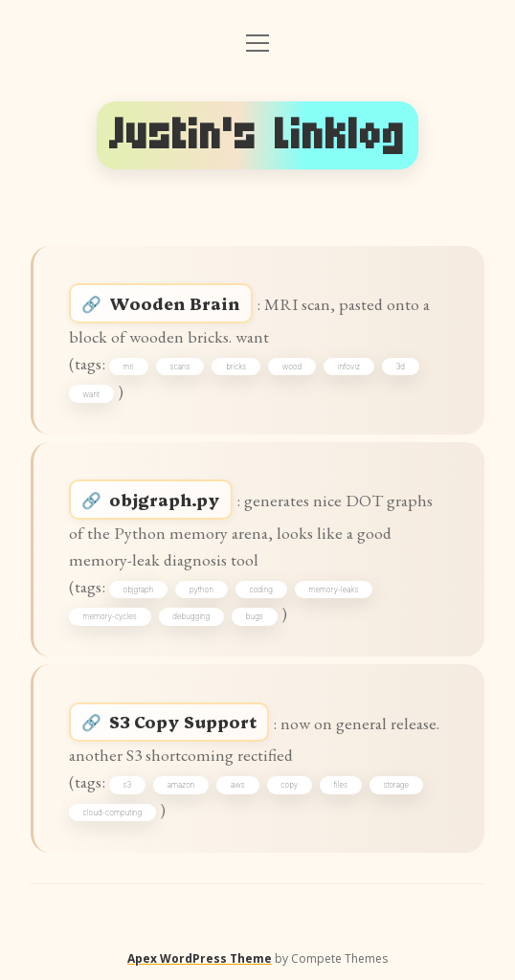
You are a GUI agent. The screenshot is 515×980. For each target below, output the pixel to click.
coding (261, 590)
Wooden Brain (175, 303)
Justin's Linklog (257, 135)
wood (292, 367)
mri (129, 367)
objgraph (139, 590)
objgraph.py (165, 499)
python (202, 590)
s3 (128, 785)
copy (289, 785)
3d (401, 367)
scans (179, 367)
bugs (255, 616)
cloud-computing (113, 813)
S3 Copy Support (183, 721)
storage (397, 785)
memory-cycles (110, 616)
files (341, 785)
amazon (181, 785)
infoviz (349, 367)
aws (238, 785)
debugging (191, 616)
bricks (236, 367)
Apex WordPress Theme (200, 958)
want (91, 394)
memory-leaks (334, 590)
